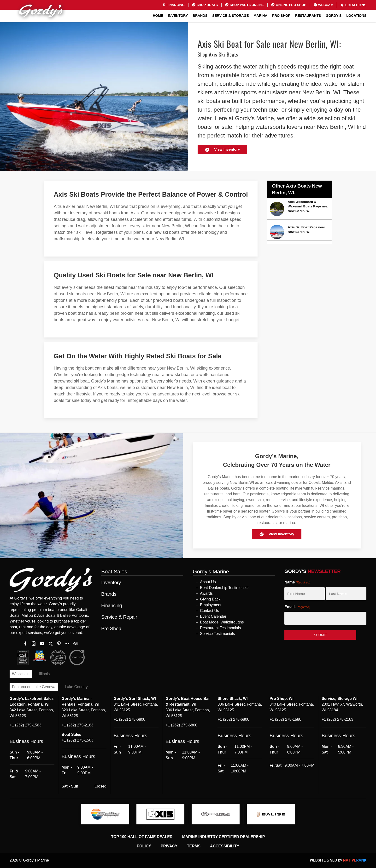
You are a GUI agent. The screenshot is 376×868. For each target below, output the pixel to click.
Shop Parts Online (244, 5)
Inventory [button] (178, 16)
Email (297, 607)
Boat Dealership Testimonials (225, 588)
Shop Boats (205, 5)
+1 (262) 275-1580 (285, 719)
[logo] (105, 814)
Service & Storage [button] (230, 16)
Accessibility (225, 846)
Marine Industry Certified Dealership (224, 837)
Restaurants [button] (308, 16)
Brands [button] (200, 16)
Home (158, 16)
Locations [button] (356, 16)
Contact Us (209, 611)
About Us (208, 582)
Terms (194, 846)
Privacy (169, 846)
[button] (188, 558)
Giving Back (210, 599)
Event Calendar (213, 616)
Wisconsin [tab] (21, 674)
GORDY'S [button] (334, 16)
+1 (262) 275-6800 (129, 719)
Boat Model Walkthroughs (222, 622)
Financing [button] (112, 605)
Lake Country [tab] (76, 687)
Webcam (323, 5)
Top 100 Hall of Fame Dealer (142, 837)
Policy (144, 846)
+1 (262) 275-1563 (25, 725)
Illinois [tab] (44, 674)
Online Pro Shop (289, 5)
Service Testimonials (217, 634)
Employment (211, 605)
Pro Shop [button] (281, 16)
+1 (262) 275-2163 (77, 725)
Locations (353, 5)
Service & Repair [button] (119, 617)
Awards (206, 593)
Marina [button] (260, 16)
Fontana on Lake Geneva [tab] (34, 687)
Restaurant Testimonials (220, 628)
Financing (173, 5)
